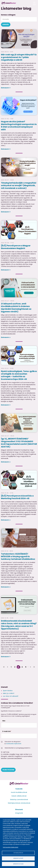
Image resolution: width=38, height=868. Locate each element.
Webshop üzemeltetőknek (19, 800)
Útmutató (19, 810)
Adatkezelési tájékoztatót (14, 744)
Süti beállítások (18, 853)
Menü (34, 4)
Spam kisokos (8, 691)
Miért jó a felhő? (9, 693)
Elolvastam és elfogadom (13, 742)
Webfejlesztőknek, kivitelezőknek (19, 803)
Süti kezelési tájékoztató (11, 847)
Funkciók (19, 789)
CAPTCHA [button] (6, 752)
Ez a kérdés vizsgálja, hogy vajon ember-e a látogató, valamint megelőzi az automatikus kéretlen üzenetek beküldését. (19, 759)
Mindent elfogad (18, 864)
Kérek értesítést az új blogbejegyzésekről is (17, 748)
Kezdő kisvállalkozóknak (19, 792)
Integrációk (19, 813)
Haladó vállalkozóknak (19, 796)
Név (4, 721)
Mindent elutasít (18, 858)
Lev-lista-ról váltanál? (11, 696)
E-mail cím (7, 731)
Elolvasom (5, 88)
